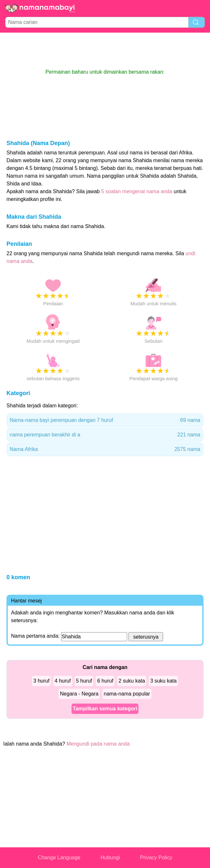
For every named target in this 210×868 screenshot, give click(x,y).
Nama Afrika (105, 449)
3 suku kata (163, 681)
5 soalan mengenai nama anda (137, 191)
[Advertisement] (105, 50)
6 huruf (105, 681)
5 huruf (84, 681)
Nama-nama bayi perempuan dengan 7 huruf (105, 420)
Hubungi (110, 858)
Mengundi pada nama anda (98, 744)
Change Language (59, 858)
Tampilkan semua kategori (105, 709)
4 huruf (63, 681)
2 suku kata (132, 681)
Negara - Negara (79, 694)
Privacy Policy (156, 858)
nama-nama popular (127, 694)
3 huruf (41, 681)
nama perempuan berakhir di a (105, 435)
